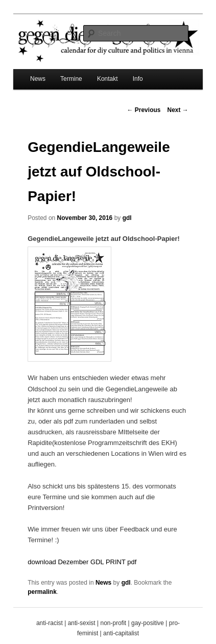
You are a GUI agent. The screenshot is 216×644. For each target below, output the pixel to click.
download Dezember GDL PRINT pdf (82, 562)
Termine (71, 79)
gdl (127, 218)
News (38, 79)
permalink (42, 592)
